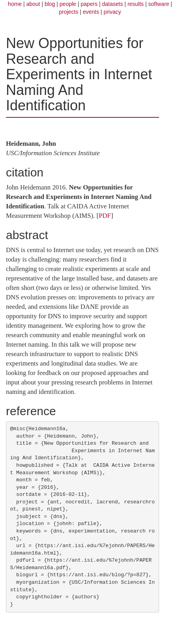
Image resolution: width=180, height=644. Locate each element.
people (68, 4)
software (159, 4)
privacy (112, 12)
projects (68, 12)
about (33, 4)
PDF (105, 216)
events (91, 12)
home (15, 4)
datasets (113, 4)
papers (89, 4)
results (136, 4)
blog (50, 4)
